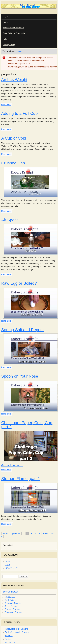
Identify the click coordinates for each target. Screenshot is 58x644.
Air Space (10, 220)
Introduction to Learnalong (17, 629)
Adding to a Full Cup (19, 113)
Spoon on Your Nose (20, 376)
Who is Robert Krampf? (13, 28)
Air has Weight (14, 80)
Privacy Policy (9, 45)
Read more (6, 105)
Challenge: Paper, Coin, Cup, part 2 (27, 425)
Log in (6, 16)
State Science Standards (14, 33)
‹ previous (16, 534)
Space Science (11, 606)
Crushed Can (13, 163)
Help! (5, 39)
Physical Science (12, 609)
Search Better (10, 592)
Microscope (10, 642)
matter (19, 51)
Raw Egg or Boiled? (19, 283)
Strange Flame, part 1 (21, 479)
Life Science (10, 597)
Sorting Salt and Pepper (23, 330)
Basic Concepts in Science (17, 632)
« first (5, 534)
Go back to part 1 (12, 465)
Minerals (9, 636)
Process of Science (13, 612)
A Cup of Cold (14, 138)
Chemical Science (13, 603)
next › (45, 534)
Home (5, 22)
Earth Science (11, 600)
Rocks (8, 639)
